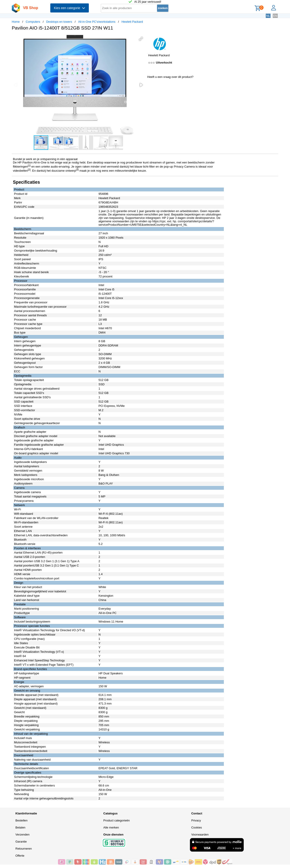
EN (275, 16)
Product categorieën (116, 820)
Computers (33, 22)
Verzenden (22, 835)
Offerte (20, 856)
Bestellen (21, 820)
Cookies (197, 827)
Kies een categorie (70, 8)
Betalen (20, 827)
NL (268, 16)
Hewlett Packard (132, 22)
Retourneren (24, 849)
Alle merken (111, 827)
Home (16, 22)
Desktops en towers (59, 22)
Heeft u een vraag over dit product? (170, 77)
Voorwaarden (200, 835)
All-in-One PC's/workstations (97, 22)
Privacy (196, 820)
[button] (141, 39)
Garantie (21, 842)
